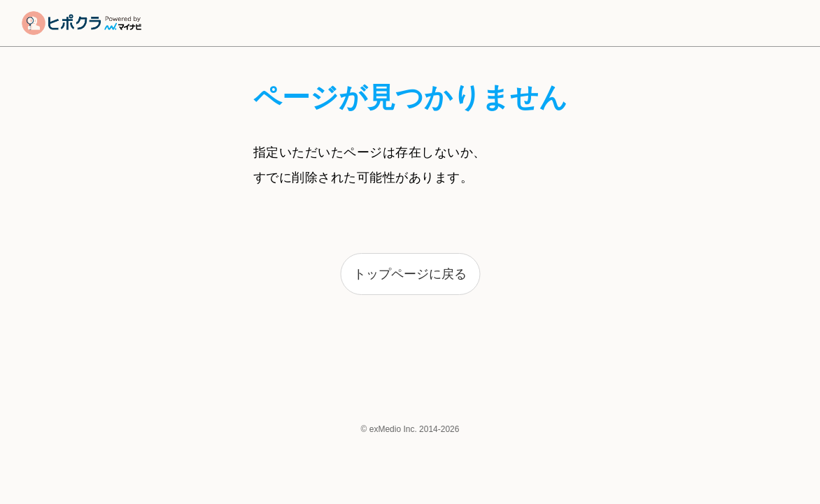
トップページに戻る (410, 274)
